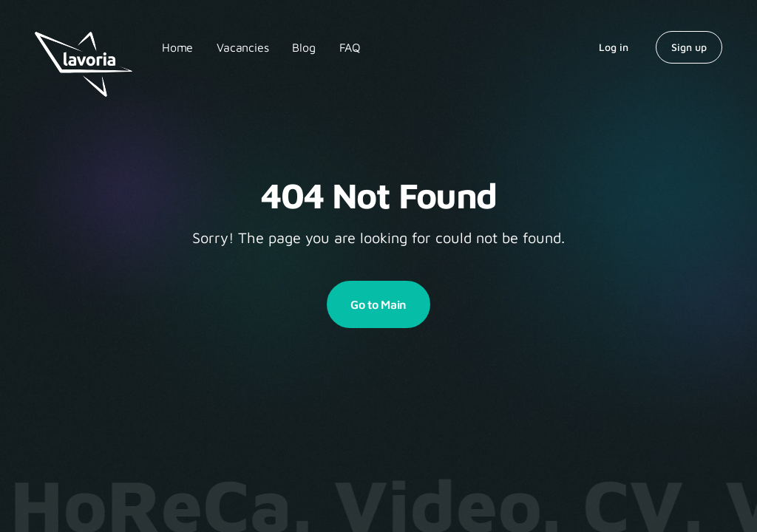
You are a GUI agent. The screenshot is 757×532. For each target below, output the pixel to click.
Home (177, 47)
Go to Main (378, 304)
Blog (303, 47)
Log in (614, 47)
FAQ (350, 47)
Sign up (689, 47)
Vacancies (242, 47)
